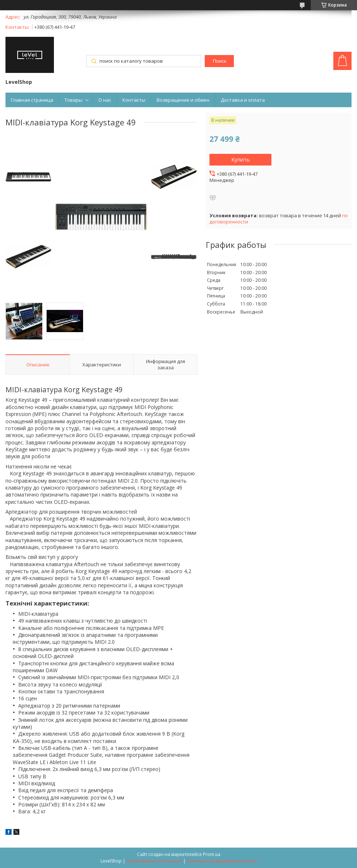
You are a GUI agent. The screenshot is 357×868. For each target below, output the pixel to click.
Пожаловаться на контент (154, 861)
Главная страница (32, 100)
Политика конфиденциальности (222, 861)
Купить (241, 159)
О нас (105, 100)
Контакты (134, 100)
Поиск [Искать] (219, 61)
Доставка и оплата (243, 100)
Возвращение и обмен (183, 100)
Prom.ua (212, 854)
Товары (73, 100)
